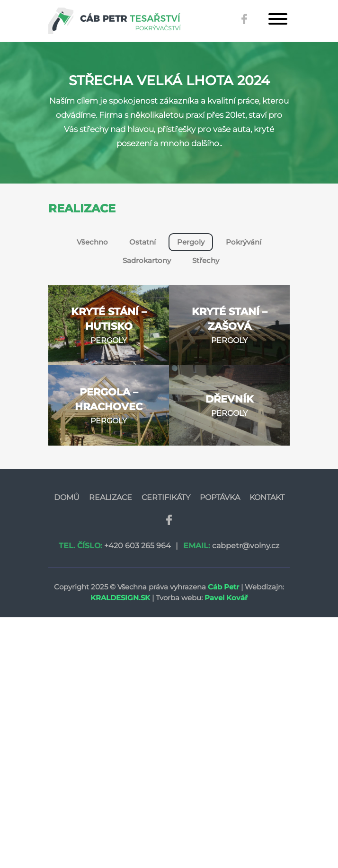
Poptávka (220, 497)
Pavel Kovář (226, 598)
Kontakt (267, 497)
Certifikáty (166, 497)
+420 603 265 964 (138, 546)
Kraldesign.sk (120, 598)
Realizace (111, 497)
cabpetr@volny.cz (246, 546)
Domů (67, 497)
